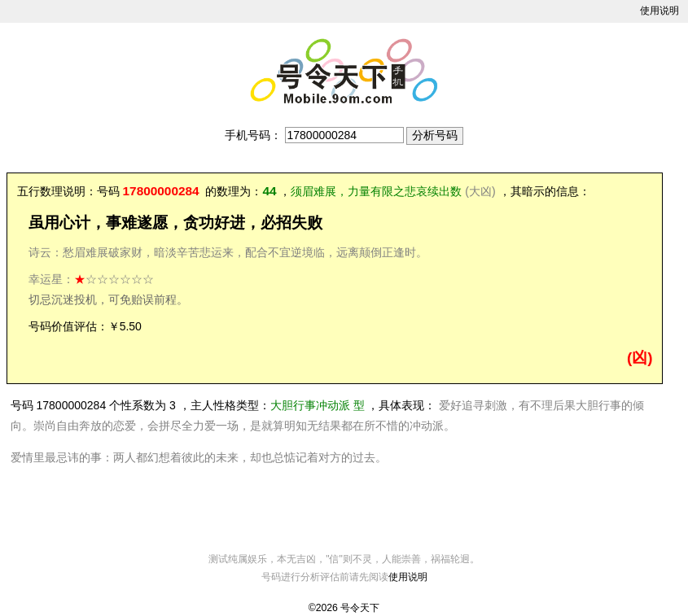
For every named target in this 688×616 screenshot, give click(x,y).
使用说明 (660, 11)
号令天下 (360, 608)
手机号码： (253, 135)
